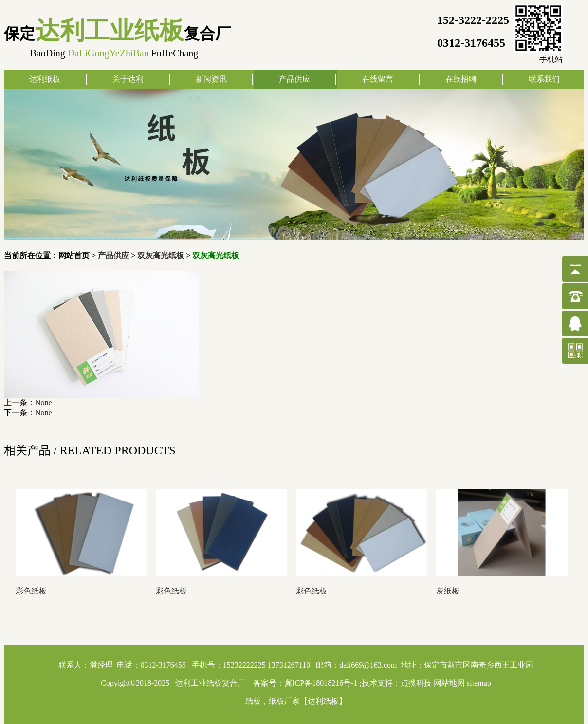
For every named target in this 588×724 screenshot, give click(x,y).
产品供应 (294, 79)
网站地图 (449, 683)
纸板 (253, 701)
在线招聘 (461, 79)
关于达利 (128, 79)
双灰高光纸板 (161, 255)
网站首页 (74, 255)
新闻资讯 (211, 79)
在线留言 (378, 79)
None (44, 402)
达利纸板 (45, 79)
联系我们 (544, 79)
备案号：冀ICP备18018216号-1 (305, 683)
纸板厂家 (284, 701)
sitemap (479, 683)
